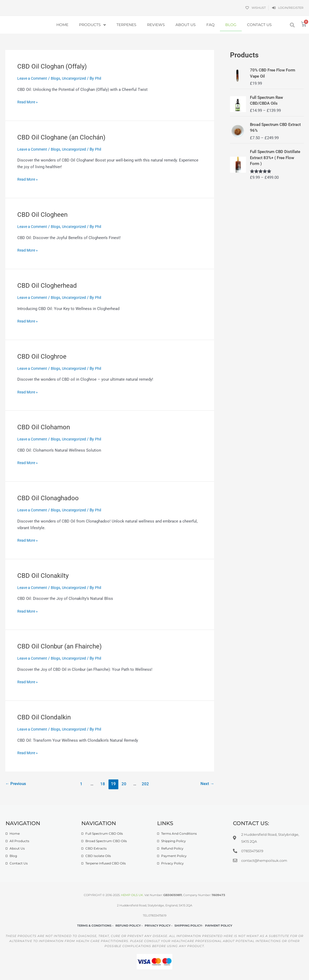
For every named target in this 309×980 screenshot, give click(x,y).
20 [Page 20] (125, 784)
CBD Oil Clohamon (45, 427)
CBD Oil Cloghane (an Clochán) (64, 137)
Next (207, 784)
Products (92, 25)
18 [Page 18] (103, 784)
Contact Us (259, 25)
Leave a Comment (33, 78)
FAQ (210, 25)
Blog (231, 25)
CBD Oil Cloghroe (43, 356)
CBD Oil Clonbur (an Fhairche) (62, 646)
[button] (292, 25)
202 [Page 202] (147, 784)
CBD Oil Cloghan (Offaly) (54, 66)
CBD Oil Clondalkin (45, 717)
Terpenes (126, 25)
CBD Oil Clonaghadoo (50, 498)
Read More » (28, 102)
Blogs (58, 78)
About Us (186, 25)
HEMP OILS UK (132, 895)
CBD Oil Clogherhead (49, 285)
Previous (16, 784)
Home (62, 25)
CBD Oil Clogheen (44, 214)
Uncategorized (78, 78)
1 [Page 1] (81, 784)
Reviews (156, 25)
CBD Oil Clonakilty (44, 575)
